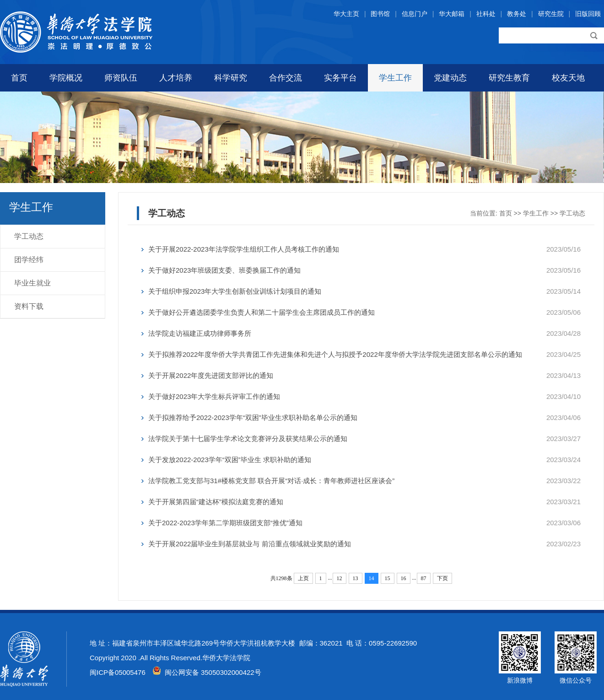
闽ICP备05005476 (118, 672)
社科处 (486, 14)
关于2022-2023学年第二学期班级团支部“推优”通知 (225, 523)
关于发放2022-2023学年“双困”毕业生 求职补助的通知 (230, 460)
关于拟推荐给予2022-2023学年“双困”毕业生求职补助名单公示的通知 (253, 417)
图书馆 (380, 14)
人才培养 (176, 78)
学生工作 (395, 78)
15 (388, 578)
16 (404, 578)
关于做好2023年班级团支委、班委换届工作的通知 (224, 270)
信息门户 (415, 14)
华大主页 (346, 14)
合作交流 (286, 78)
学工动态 (29, 236)
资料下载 (29, 306)
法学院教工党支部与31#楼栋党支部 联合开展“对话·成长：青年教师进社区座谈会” (271, 481)
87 (424, 578)
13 (356, 578)
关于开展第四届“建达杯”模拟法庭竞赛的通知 (216, 502)
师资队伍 (121, 78)
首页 (19, 78)
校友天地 (568, 78)
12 (340, 578)
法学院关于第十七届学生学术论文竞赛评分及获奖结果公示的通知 (248, 439)
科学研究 (231, 78)
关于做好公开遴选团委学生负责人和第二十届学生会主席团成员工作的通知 (262, 312)
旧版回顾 (588, 14)
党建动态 (450, 78)
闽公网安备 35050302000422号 (207, 672)
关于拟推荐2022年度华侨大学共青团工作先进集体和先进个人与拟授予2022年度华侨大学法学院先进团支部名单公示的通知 (335, 354)
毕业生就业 (32, 283)
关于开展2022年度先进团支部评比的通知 (211, 375)
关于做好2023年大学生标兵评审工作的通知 (214, 396)
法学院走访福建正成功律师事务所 (200, 333)
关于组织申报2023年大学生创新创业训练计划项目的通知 (235, 291)
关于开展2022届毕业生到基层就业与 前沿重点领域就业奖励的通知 (250, 544)
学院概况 (66, 78)
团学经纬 (29, 260)
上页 (303, 578)
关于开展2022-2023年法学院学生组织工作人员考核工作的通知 (244, 249)
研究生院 (551, 14)
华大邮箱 (452, 14)
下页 (442, 578)
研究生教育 (509, 78)
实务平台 (340, 78)
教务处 (517, 14)
